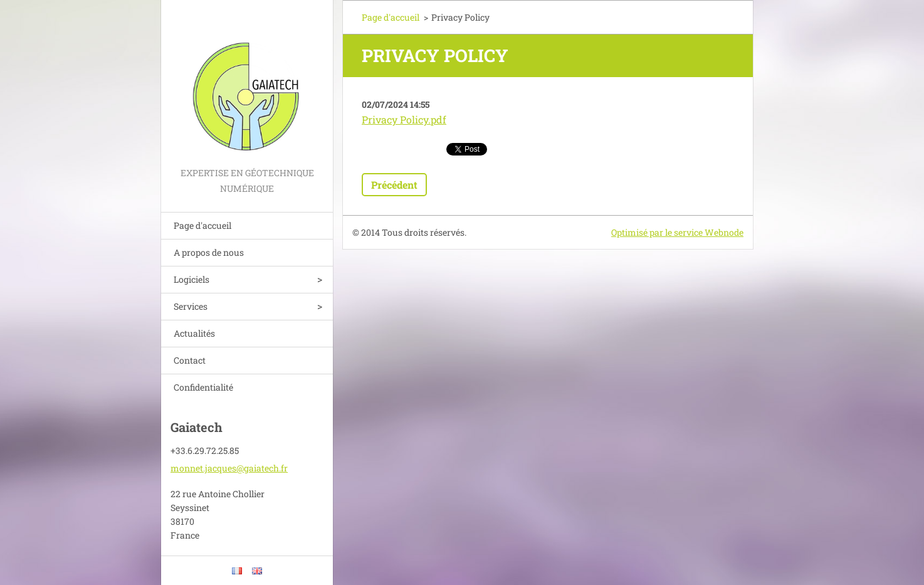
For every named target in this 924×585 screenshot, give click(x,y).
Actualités (194, 333)
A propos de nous (209, 252)
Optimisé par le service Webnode (677, 232)
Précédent (394, 185)
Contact (190, 360)
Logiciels (192, 279)
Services (191, 306)
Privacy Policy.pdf (404, 119)
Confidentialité (203, 387)
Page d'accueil (202, 225)
